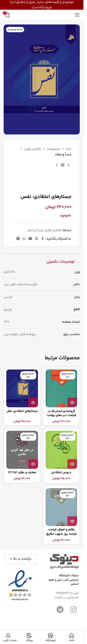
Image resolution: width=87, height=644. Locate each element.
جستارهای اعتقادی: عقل (22, 411)
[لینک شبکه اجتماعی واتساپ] (24, 239)
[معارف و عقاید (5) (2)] (22, 450)
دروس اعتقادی (61, 472)
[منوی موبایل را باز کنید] (77, 15)
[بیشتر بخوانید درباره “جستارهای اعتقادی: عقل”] (33, 402)
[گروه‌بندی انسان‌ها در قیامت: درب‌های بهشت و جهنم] (62, 388)
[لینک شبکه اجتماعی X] (36, 239)
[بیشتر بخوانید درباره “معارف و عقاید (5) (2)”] (33, 464)
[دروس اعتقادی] (62, 450)
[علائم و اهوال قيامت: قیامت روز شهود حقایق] (62, 507)
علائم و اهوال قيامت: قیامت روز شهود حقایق (61, 532)
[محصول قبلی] (68, 165)
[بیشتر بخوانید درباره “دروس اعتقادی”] (72, 464)
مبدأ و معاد (63, 155)
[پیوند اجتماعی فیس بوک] (43, 239)
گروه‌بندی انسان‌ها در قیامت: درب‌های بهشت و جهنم (61, 415)
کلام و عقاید (32, 149)
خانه (69, 149)
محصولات (53, 149)
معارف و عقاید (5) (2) (22, 472)
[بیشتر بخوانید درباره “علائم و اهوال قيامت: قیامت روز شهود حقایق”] (72, 521)
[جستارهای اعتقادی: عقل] (22, 388)
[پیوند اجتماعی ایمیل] (30, 239)
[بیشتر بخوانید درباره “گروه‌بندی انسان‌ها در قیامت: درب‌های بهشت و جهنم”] (72, 402)
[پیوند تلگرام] (18, 239)
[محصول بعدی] (57, 165)
